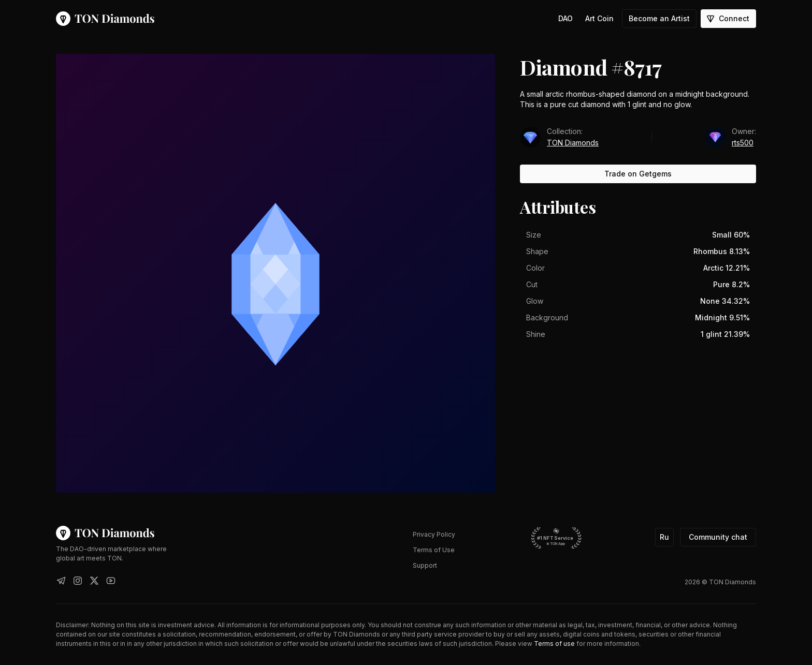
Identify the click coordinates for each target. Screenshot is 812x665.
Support (425, 565)
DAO (565, 18)
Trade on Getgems (638, 174)
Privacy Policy (434, 534)
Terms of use (554, 644)
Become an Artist (659, 18)
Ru (664, 537)
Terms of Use (434, 550)
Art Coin (599, 18)
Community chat (718, 537)
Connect (727, 19)
